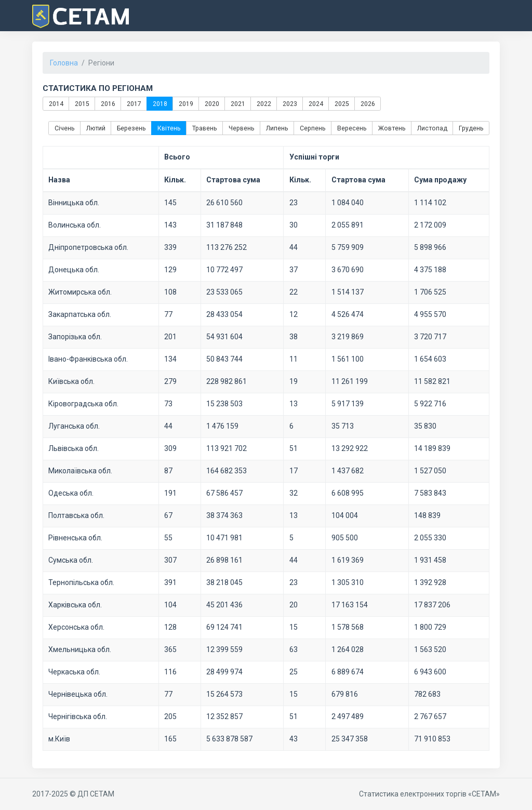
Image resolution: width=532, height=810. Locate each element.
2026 (367, 103)
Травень (205, 128)
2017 (134, 103)
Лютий (96, 128)
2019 (185, 103)
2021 (237, 103)
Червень (242, 128)
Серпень (313, 128)
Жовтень (392, 128)
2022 (263, 103)
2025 (341, 103)
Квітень (169, 128)
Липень (277, 128)
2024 (315, 103)
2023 (289, 103)
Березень (131, 128)
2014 (56, 103)
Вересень (352, 128)
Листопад (432, 128)
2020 (211, 103)
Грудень (471, 128)
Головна (64, 63)
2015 (82, 103)
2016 (108, 103)
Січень (65, 128)
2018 (159, 103)
